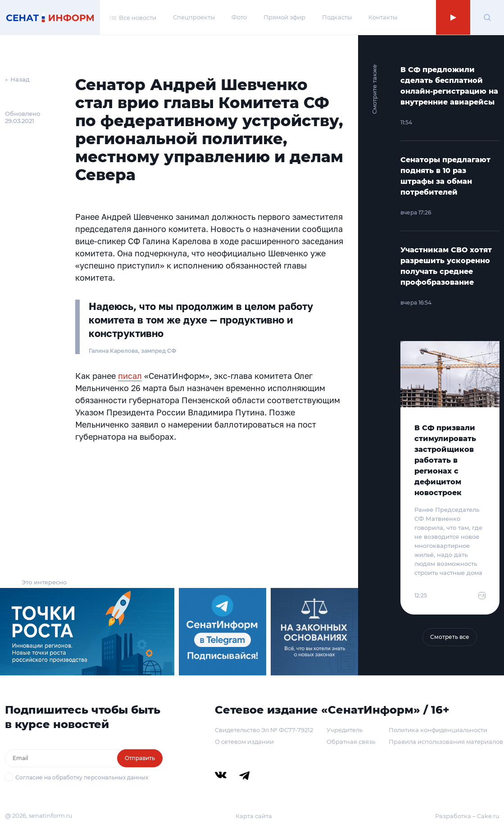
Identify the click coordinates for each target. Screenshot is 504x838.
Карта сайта (254, 816)
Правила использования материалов (446, 742)
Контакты (383, 17)
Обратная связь (351, 742)
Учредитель (345, 730)
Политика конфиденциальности (438, 730)
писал (130, 376)
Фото (239, 17)
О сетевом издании (244, 742)
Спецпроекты (194, 17)
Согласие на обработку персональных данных (82, 777)
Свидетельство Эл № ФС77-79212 (264, 730)
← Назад (17, 79)
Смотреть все (450, 637)
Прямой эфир (284, 17)
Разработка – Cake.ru (467, 816)
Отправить (140, 758)
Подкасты (337, 17)
